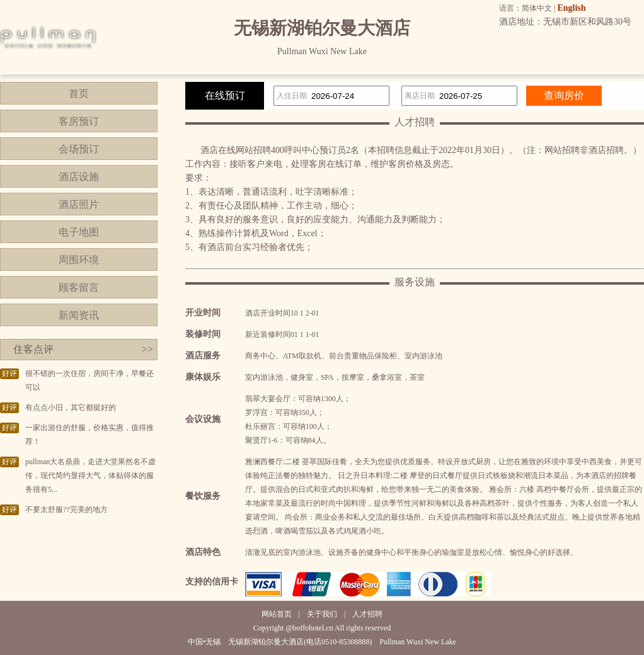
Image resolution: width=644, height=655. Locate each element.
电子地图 (79, 232)
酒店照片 (79, 204)
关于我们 (322, 614)
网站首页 (277, 614)
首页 (79, 94)
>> (147, 349)
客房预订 (79, 121)
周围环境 (79, 260)
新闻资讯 (79, 315)
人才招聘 (367, 614)
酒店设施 (79, 177)
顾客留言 (79, 288)
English (571, 8)
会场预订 (79, 149)
